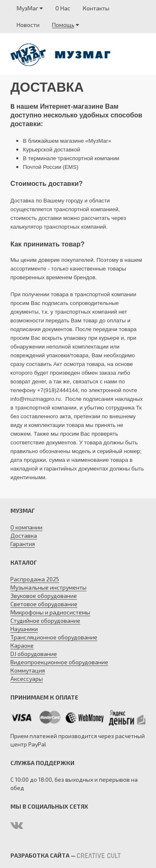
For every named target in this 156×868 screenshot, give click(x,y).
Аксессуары (27, 679)
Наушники (24, 629)
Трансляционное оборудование (54, 637)
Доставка (24, 535)
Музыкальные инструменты (48, 587)
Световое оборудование (44, 604)
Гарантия (23, 544)
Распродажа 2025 (35, 579)
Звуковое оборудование (44, 596)
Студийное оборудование (45, 621)
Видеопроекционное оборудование (59, 662)
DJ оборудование (34, 654)
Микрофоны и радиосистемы (50, 612)
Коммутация (28, 670)
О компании (26, 527)
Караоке (22, 645)
